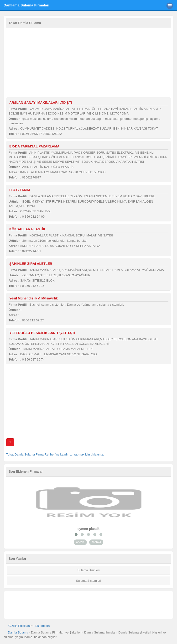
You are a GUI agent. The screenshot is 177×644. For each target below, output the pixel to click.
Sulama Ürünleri (88, 570)
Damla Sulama (18, 632)
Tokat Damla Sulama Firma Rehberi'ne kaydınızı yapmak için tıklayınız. (55, 454)
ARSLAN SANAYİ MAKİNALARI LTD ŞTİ (41, 103)
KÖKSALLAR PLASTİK (27, 229)
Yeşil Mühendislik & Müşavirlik (34, 298)
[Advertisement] (88, 64)
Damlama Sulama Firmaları (26, 5)
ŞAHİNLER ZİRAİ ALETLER (31, 264)
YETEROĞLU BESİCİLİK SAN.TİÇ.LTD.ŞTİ (42, 333)
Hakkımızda (42, 626)
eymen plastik (89, 529)
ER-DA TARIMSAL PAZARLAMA (34, 146)
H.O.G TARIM (20, 190)
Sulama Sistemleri (89, 581)
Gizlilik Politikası (19, 626)
